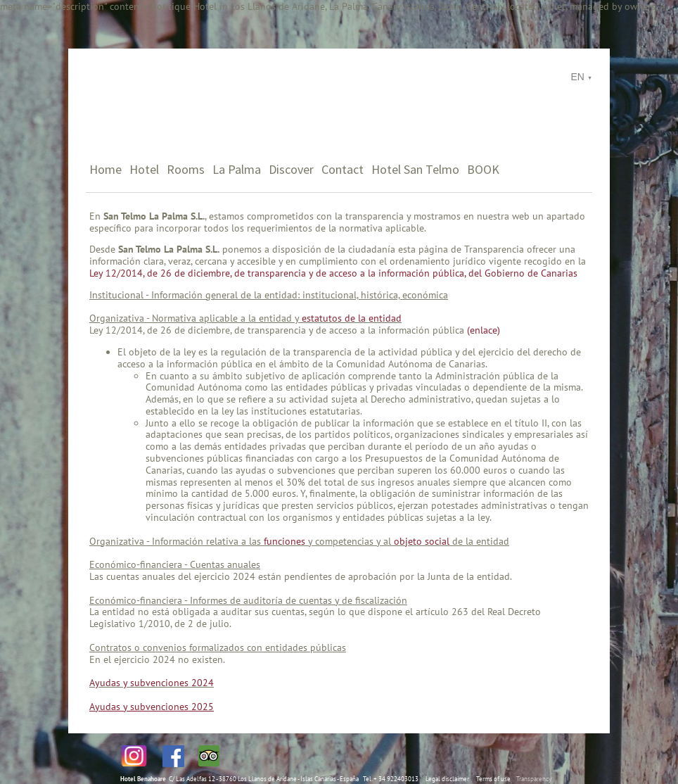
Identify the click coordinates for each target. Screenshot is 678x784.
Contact (343, 169)
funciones (284, 541)
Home (105, 169)
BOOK (483, 169)
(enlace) (484, 330)
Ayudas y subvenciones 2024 (152, 683)
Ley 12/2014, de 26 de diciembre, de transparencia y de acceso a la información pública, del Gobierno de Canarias (333, 273)
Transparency (534, 779)
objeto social (422, 541)
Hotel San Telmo (415, 169)
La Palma (237, 169)
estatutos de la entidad (352, 318)
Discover (291, 169)
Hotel (144, 169)
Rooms (186, 169)
